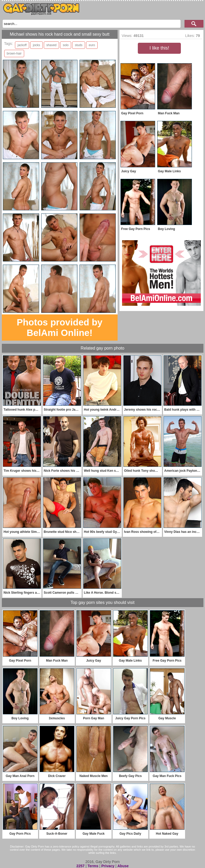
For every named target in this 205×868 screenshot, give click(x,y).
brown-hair (14, 53)
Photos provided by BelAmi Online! (60, 327)
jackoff (22, 45)
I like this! (159, 48)
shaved (52, 45)
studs (79, 45)
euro (92, 45)
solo (66, 45)
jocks (36, 45)
